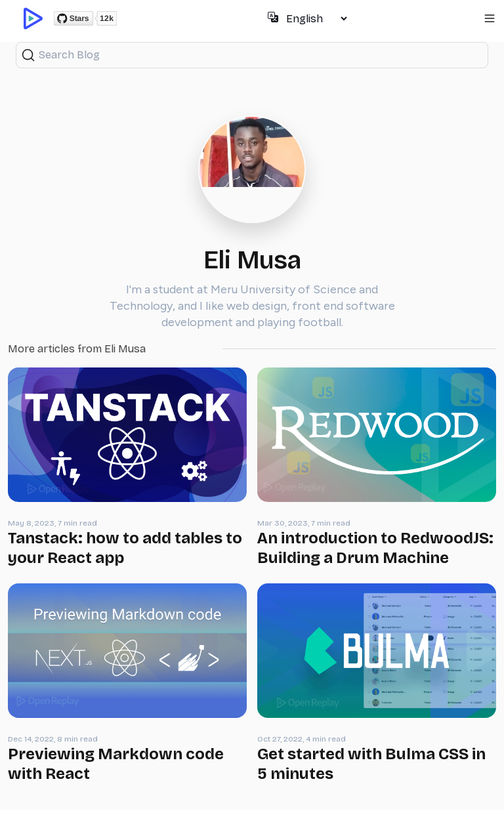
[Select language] (316, 19)
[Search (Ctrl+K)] (252, 55)
